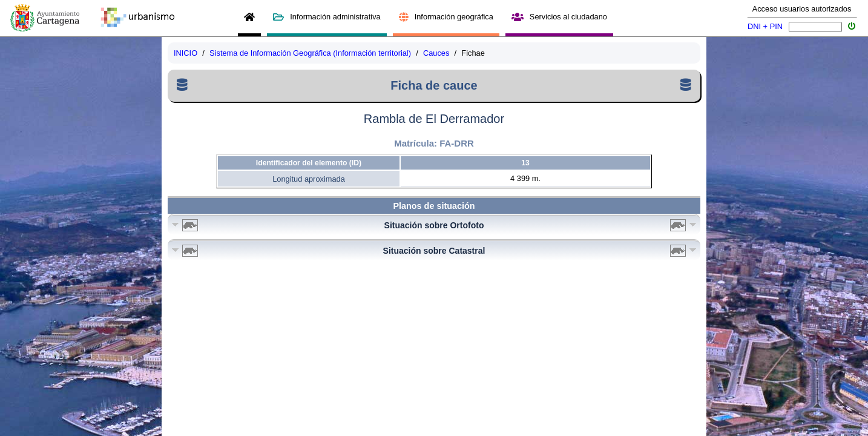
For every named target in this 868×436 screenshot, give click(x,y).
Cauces (436, 53)
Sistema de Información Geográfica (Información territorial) (310, 53)
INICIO (186, 53)
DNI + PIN (765, 26)
